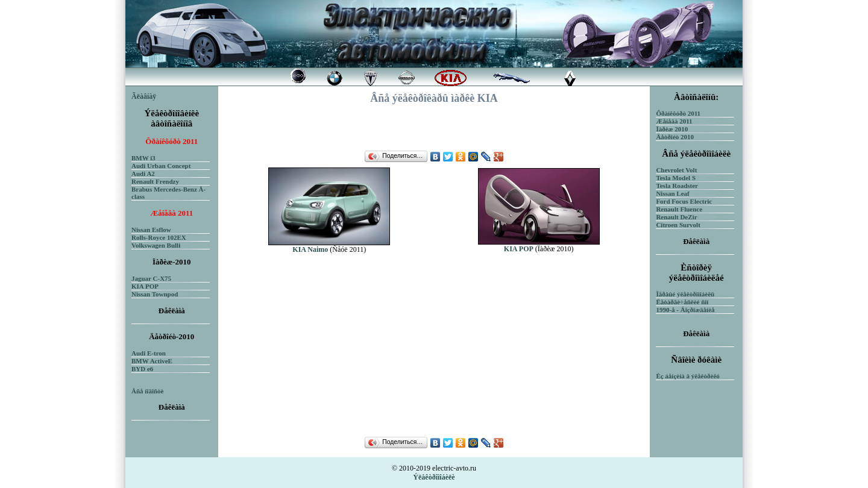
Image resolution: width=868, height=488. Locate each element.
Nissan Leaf (672, 193)
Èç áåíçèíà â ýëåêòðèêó (687, 376)
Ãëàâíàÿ (144, 96)
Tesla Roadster (677, 186)
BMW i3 (143, 158)
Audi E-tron (149, 353)
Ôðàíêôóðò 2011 (678, 113)
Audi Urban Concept (161, 166)
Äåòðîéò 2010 (675, 137)
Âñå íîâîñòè (147, 391)
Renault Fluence (679, 209)
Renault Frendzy (155, 181)
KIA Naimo (310, 249)
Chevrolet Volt (676, 170)
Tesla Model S (676, 178)
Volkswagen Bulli (156, 245)
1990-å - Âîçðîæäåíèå (685, 310)
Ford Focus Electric (684, 201)
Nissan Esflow (151, 230)
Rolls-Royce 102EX (159, 237)
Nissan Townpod (155, 294)
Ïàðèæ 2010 (672, 129)
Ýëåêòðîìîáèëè (434, 477)
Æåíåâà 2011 (674, 121)
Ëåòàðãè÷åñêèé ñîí (682, 302)
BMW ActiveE (152, 361)
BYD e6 (142, 369)
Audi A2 (143, 174)
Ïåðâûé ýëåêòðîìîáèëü (685, 294)
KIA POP (145, 286)
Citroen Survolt (678, 225)
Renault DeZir (676, 217)
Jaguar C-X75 (151, 278)
